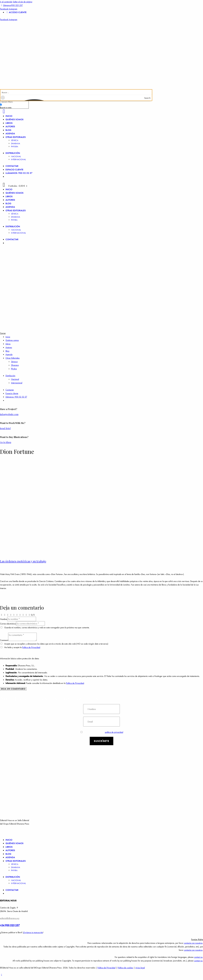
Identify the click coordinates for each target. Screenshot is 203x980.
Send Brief (5, 428)
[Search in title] (1, 105)
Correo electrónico (8, 624)
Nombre (4, 619)
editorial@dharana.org (10, 918)
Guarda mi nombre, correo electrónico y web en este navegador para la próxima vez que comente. (47, 628)
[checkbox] (14, 106)
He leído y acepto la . (21, 647)
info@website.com (9, 414)
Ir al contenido (6, 2)
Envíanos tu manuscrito (33, 932)
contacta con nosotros (193, 943)
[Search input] (76, 92)
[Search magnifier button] (149, 98)
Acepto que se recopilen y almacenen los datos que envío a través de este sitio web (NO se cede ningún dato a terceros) (56, 644)
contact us (198, 957)
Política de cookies (125, 968)
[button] (101, 940)
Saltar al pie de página (22, 2)
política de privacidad (114, 732)
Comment (4, 640)
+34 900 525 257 (10, 925)
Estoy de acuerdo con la (102, 732)
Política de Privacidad (31, 647)
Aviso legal (140, 968)
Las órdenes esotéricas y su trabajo (23, 561)
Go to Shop (6, 442)
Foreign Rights (197, 939)
